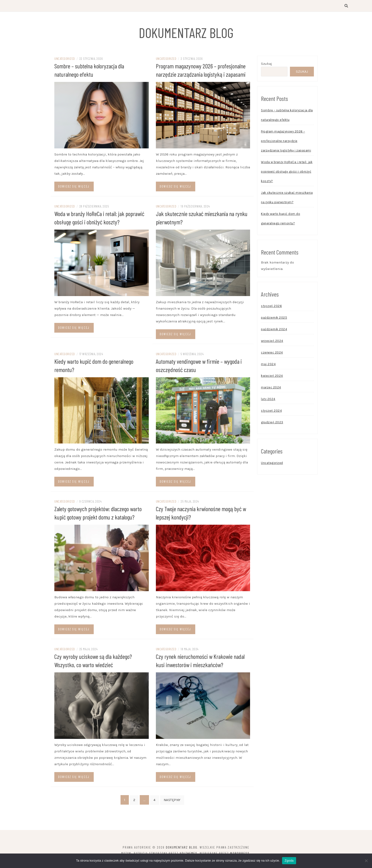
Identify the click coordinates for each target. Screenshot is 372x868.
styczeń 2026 (271, 311)
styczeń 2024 (271, 415)
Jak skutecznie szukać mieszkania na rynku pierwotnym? (287, 202)
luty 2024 (268, 404)
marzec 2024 (271, 392)
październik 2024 (274, 334)
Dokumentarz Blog (186, 31)
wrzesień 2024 (272, 346)
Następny (172, 805)
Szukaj (267, 68)
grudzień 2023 (272, 427)
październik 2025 (274, 322)
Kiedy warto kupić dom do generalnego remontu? (281, 223)
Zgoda (289, 861)
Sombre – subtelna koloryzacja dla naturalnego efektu (287, 120)
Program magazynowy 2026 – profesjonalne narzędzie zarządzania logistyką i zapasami (286, 146)
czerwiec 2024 (272, 357)
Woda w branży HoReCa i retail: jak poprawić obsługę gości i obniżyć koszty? (287, 176)
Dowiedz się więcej (74, 191)
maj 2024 (268, 369)
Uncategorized (65, 63)
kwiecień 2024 (272, 380)
